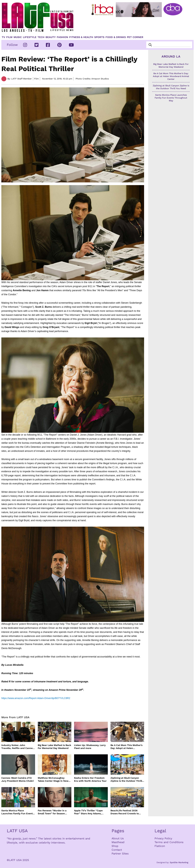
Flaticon (160, 846)
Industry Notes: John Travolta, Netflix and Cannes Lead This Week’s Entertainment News (18, 747)
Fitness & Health (81, 37)
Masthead (118, 842)
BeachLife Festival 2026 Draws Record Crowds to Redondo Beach (125, 812)
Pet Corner (135, 37)
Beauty (51, 37)
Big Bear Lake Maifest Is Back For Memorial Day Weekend (54, 747)
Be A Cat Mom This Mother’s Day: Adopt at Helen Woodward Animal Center (126, 747)
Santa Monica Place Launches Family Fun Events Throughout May (18, 812)
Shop (115, 846)
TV (3, 37)
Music (18, 37)
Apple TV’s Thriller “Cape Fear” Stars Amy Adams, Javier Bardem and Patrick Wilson (89, 812)
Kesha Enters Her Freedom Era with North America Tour (90, 779)
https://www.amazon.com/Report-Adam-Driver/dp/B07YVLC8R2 (36, 698)
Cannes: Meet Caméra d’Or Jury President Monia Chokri (18, 779)
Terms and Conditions (169, 842)
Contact (117, 850)
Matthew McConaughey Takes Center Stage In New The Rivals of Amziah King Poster (53, 779)
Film (9, 37)
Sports (99, 37)
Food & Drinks (116, 37)
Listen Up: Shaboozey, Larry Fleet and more (90, 747)
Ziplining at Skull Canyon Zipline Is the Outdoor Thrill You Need (126, 779)
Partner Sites (120, 854)
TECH (41, 37)
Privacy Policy (163, 838)
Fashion (62, 37)
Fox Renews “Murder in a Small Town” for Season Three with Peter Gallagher (53, 812)
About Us (118, 838)
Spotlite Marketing (179, 862)
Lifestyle (30, 37)
